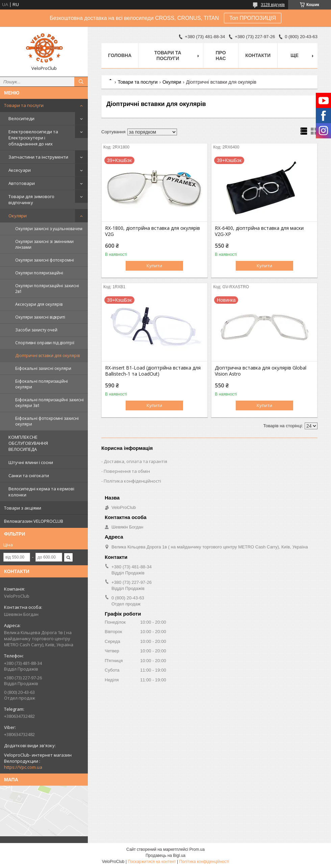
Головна (120, 55)
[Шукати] (81, 82)
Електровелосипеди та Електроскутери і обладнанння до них (33, 138)
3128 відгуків (273, 5)
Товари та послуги (24, 105)
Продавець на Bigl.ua (165, 856)
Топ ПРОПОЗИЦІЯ (253, 18)
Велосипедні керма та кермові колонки (41, 492)
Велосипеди (21, 118)
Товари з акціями (23, 508)
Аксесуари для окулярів (39, 304)
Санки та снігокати (29, 476)
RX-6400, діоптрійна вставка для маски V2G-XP (259, 231)
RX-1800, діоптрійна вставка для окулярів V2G (152, 231)
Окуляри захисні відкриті (40, 317)
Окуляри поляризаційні (39, 273)
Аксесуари (20, 170)
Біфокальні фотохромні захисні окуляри (47, 421)
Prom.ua (197, 849)
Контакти (258, 55)
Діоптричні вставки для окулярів (47, 356)
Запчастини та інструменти (38, 157)
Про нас (221, 56)
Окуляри (18, 216)
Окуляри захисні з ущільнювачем (49, 229)
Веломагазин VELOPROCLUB (34, 521)
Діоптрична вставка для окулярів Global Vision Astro (261, 371)
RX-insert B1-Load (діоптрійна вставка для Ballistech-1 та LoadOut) (153, 371)
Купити (154, 266)
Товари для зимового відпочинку (31, 199)
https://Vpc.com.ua (23, 767)
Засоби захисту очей (36, 330)
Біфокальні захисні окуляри (43, 368)
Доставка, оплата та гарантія (135, 461)
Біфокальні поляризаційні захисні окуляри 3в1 (49, 403)
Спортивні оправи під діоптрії (45, 343)
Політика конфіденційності (132, 481)
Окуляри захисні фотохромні (45, 260)
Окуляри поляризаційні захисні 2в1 (47, 289)
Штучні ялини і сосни (31, 462)
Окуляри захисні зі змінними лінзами (44, 244)
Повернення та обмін (127, 471)
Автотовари (22, 183)
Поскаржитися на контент (152, 862)
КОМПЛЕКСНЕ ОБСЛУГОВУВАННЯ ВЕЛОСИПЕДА (28, 443)
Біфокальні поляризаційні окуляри (42, 384)
